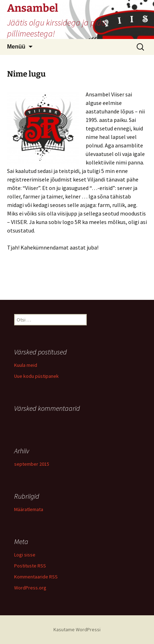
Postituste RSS (30, 566)
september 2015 (32, 464)
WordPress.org (30, 588)
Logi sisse (25, 555)
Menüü (16, 47)
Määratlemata (29, 509)
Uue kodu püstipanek (36, 376)
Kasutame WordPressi (77, 629)
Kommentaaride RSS (36, 577)
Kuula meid (26, 365)
